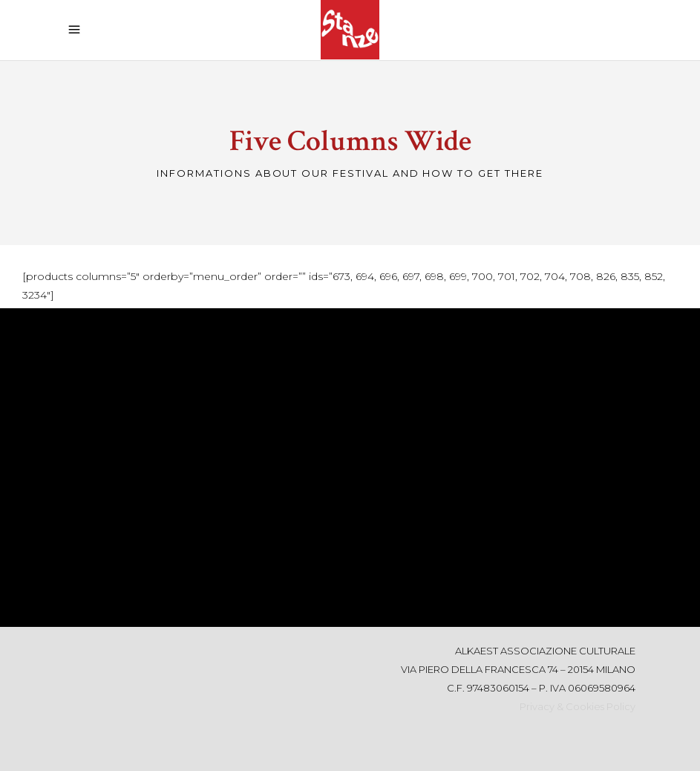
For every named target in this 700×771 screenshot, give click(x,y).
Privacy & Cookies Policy (578, 706)
